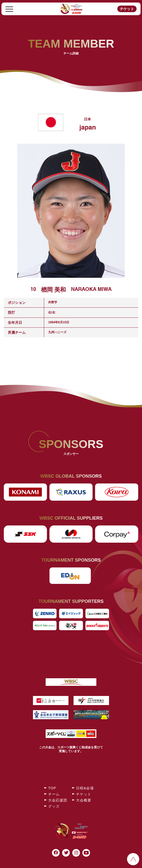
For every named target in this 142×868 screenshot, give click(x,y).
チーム (54, 794)
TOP (52, 788)
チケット (127, 9)
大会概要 (84, 800)
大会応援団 (58, 800)
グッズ (54, 806)
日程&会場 (85, 788)
